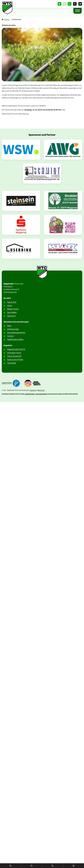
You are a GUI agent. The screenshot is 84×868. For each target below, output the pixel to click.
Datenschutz (41, 390)
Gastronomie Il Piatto (15, 360)
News (9, 326)
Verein (10, 306)
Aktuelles (7, 20)
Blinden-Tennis (13, 309)
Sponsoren (11, 316)
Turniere (10, 336)
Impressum (33, 390)
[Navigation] (77, 11)
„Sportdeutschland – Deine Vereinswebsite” (36, 394)
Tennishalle (11, 363)
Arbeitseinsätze (13, 329)
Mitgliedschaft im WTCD (16, 349)
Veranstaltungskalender (16, 333)
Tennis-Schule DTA (14, 356)
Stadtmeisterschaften (15, 339)
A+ (70, 4)
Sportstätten (12, 312)
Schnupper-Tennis (14, 353)
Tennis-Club (12, 302)
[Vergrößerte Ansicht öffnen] (42, 55)
